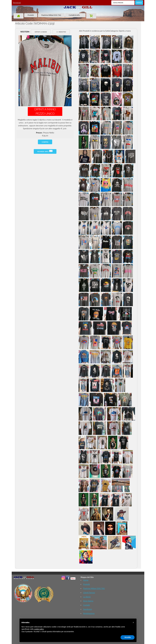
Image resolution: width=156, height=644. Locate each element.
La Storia (87, 597)
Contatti (86, 605)
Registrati (17, 3)
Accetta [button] (128, 637)
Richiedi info (45, 151)
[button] (133, 622)
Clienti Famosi (89, 593)
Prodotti (31, 15)
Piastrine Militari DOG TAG (51, 15)
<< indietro (61, 32)
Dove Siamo (88, 601)
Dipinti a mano (41, 32)
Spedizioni (87, 609)
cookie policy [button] (39, 629)
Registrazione (89, 613)
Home (86, 580)
